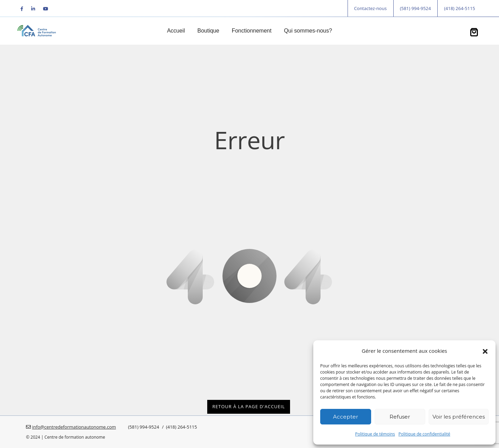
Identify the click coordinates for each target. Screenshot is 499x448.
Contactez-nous (370, 8)
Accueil (176, 31)
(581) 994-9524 (415, 8)
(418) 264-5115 (459, 8)
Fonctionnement (252, 31)
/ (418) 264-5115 (179, 427)
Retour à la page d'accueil (249, 406)
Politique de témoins (375, 434)
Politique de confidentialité (424, 434)
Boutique (208, 31)
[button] (485, 351)
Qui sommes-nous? (308, 31)
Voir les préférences (459, 417)
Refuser (400, 417)
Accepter (345, 417)
